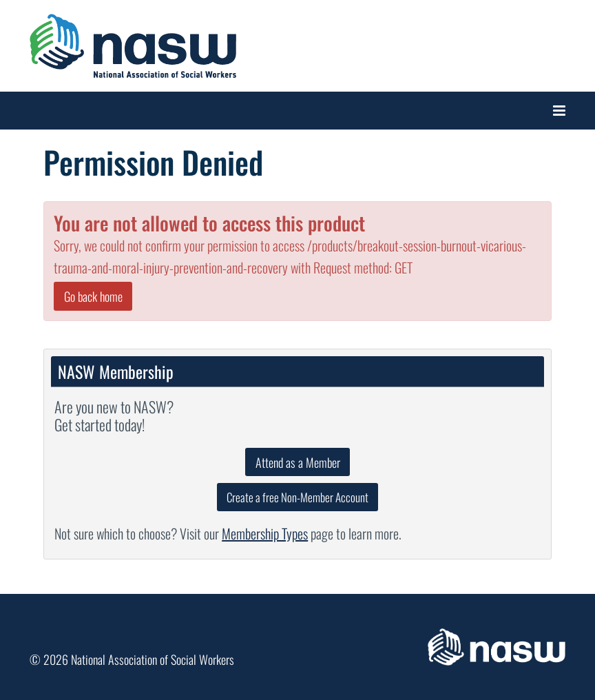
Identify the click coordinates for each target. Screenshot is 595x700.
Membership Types (265, 533)
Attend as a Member (298, 462)
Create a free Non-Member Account (297, 497)
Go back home (93, 296)
